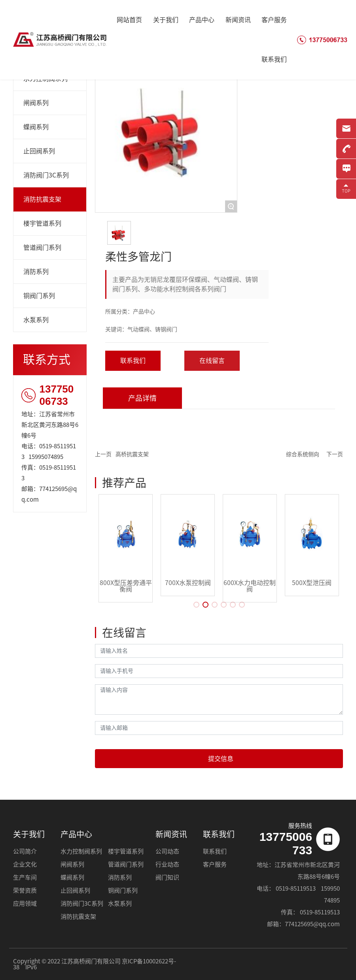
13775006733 (57, 395)
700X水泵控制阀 (188, 583)
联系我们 (219, 834)
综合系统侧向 (303, 454)
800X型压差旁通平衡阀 (126, 586)
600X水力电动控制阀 (250, 586)
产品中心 (76, 834)
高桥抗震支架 (132, 454)
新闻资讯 (171, 834)
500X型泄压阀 (312, 583)
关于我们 (29, 834)
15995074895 (46, 457)
